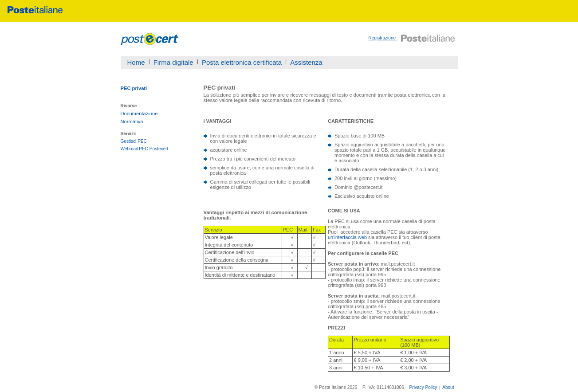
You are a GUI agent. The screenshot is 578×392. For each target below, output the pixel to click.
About (448, 387)
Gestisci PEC (134, 141)
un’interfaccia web (347, 237)
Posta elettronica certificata (242, 62)
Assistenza (306, 62)
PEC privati (134, 88)
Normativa (132, 122)
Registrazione (382, 38)
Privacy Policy (423, 387)
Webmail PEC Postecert (145, 149)
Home (136, 62)
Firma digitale (173, 62)
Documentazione (139, 114)
